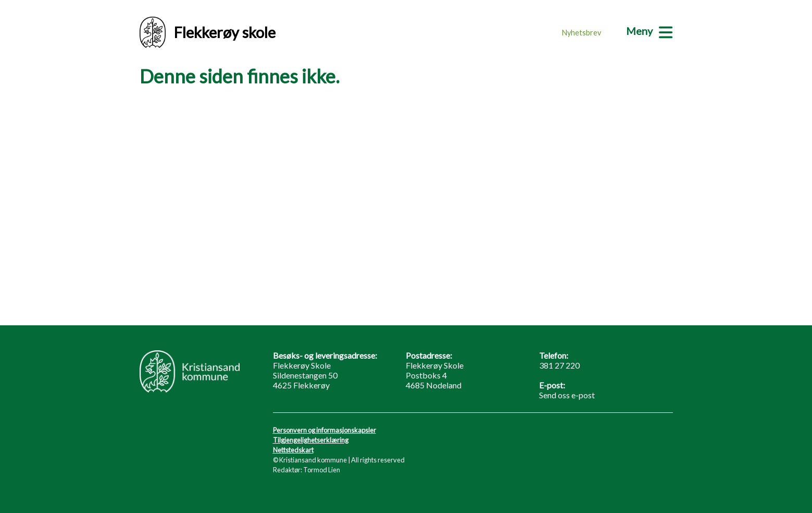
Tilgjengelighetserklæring (311, 440)
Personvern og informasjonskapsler (324, 430)
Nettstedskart (293, 450)
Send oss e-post (567, 395)
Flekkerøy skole (208, 32)
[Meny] (649, 31)
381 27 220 (559, 365)
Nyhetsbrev (582, 33)
